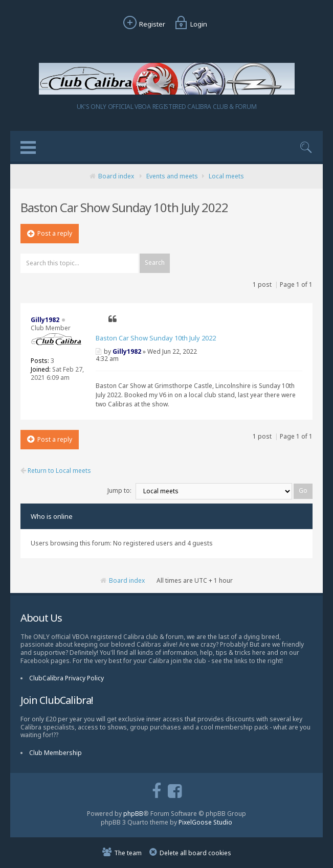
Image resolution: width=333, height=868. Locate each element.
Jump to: (119, 490)
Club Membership (55, 753)
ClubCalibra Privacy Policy (66, 678)
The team (128, 853)
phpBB (133, 814)
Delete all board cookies (195, 853)
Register (143, 24)
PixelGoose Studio (205, 822)
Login (190, 24)
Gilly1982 (127, 351)
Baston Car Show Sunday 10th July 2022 (156, 338)
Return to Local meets (56, 471)
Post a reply (50, 233)
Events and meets (172, 176)
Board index (116, 176)
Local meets (226, 176)
